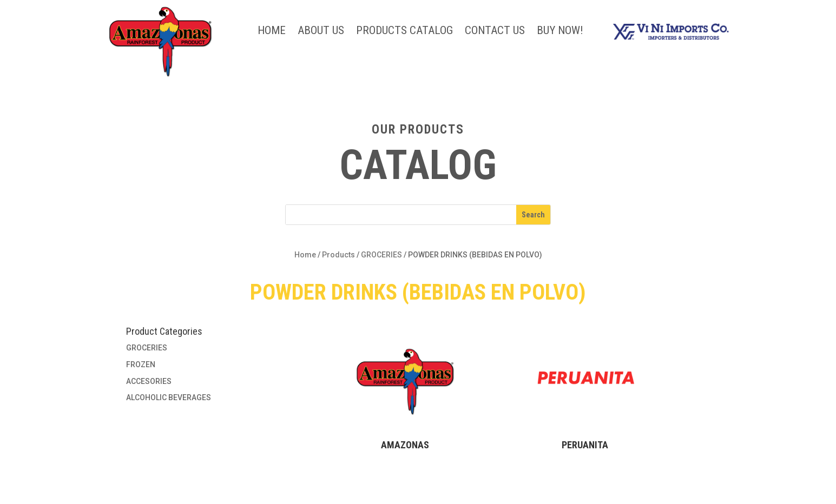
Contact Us (495, 32)
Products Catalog (404, 32)
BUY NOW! (560, 32)
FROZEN (141, 364)
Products (338, 255)
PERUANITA (585, 445)
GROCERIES (381, 255)
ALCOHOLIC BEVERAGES (169, 397)
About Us (321, 32)
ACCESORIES (149, 381)
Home (272, 32)
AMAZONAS (405, 445)
